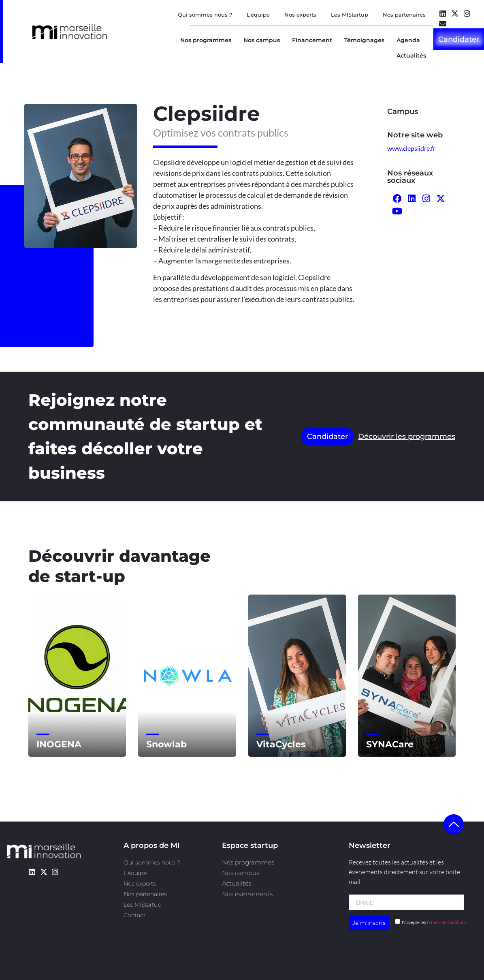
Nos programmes (206, 40)
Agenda (408, 40)
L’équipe (258, 15)
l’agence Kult (420, 950)
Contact (134, 915)
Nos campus (262, 40)
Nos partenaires (404, 15)
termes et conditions (447, 922)
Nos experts (300, 15)
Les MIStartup (350, 15)
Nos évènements (247, 894)
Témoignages (364, 40)
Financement (312, 40)
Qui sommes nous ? (205, 15)
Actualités (411, 56)
